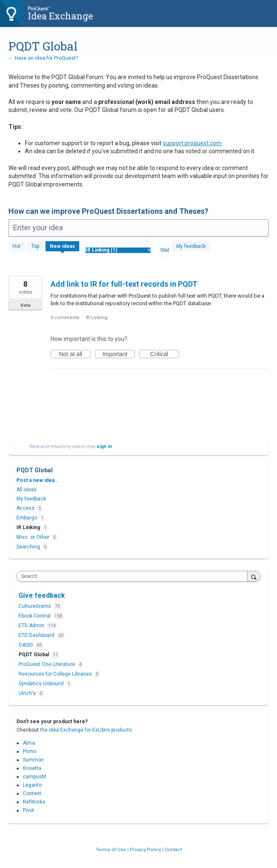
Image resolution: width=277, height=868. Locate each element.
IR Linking (97, 318)
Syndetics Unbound (42, 684)
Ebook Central (35, 616)
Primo (30, 751)
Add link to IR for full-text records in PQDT (124, 284)
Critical (165, 354)
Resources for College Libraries (56, 674)
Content (32, 793)
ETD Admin (32, 626)
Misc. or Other (33, 537)
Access (26, 508)
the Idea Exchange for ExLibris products (86, 730)
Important (119, 354)
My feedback (191, 246)
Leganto (32, 785)
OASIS (26, 645)
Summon (33, 760)
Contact (173, 850)
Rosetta (32, 768)
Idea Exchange (61, 16)
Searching (28, 547)
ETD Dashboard (37, 635)
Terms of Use (112, 850)
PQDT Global (34, 655)
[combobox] (134, 576)
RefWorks (34, 802)
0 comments (65, 318)
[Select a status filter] (163, 250)
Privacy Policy (146, 850)
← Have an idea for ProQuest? (43, 58)
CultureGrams (35, 606)
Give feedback (42, 595)
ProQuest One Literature (47, 664)
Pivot (28, 810)
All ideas (27, 490)
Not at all (75, 354)
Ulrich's (28, 693)
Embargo (27, 518)
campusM (34, 777)
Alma (29, 743)
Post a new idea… (37, 480)
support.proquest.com (192, 143)
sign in (104, 446)
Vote (26, 305)
